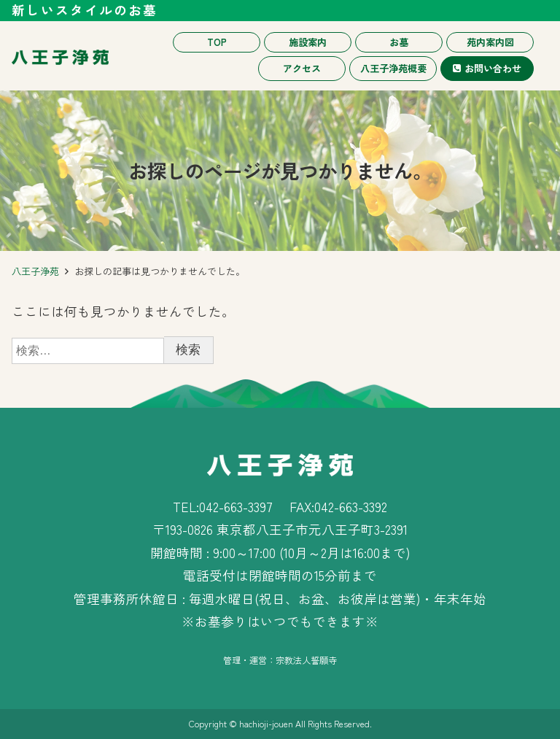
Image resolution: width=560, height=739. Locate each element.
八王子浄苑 (35, 271)
